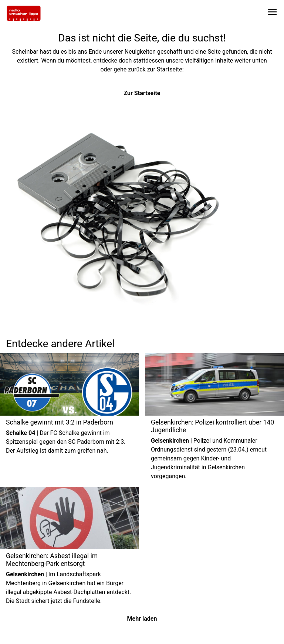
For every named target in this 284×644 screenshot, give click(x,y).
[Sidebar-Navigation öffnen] (272, 13)
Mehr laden (142, 619)
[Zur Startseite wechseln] (24, 13)
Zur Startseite (142, 93)
